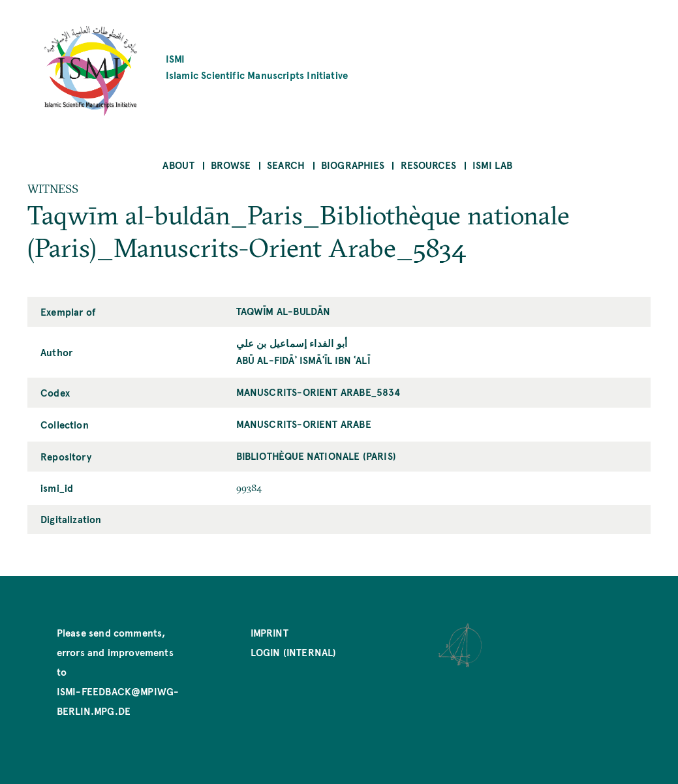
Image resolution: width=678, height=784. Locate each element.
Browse (231, 165)
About (178, 165)
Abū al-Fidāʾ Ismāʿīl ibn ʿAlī (303, 360)
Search (286, 165)
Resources (429, 165)
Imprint (270, 632)
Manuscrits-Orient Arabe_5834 (318, 392)
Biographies (353, 165)
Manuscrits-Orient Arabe (304, 424)
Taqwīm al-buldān (284, 311)
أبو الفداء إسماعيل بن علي (292, 343)
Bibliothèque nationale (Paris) (316, 456)
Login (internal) (294, 652)
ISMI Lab (492, 165)
